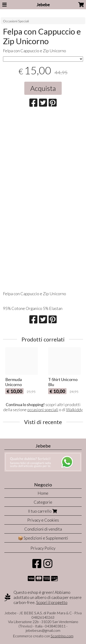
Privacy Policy (43, 548)
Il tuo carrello (43, 511)
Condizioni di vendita (43, 529)
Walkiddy (74, 410)
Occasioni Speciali (16, 21)
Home (43, 493)
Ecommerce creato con (43, 636)
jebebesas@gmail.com (43, 630)
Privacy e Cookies (43, 520)
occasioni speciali (43, 410)
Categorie (43, 502)
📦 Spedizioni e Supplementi (43, 538)
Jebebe (43, 5)
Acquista (43, 88)
